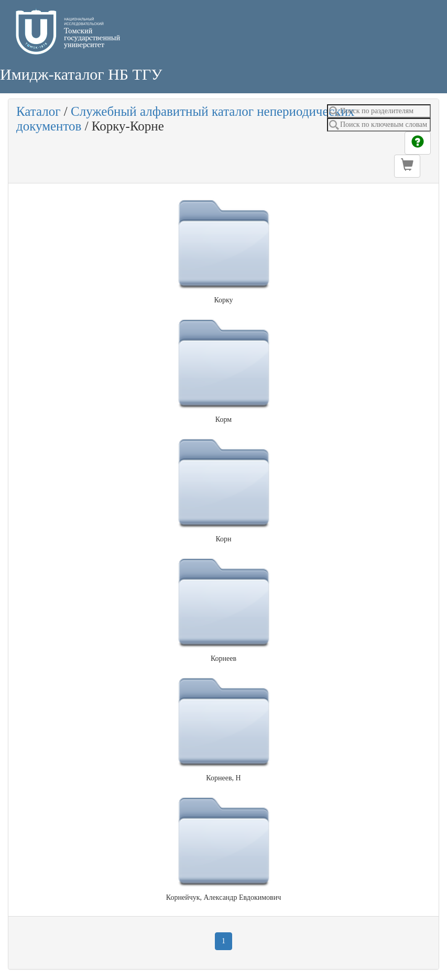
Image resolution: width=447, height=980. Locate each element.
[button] (407, 166)
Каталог (39, 111)
